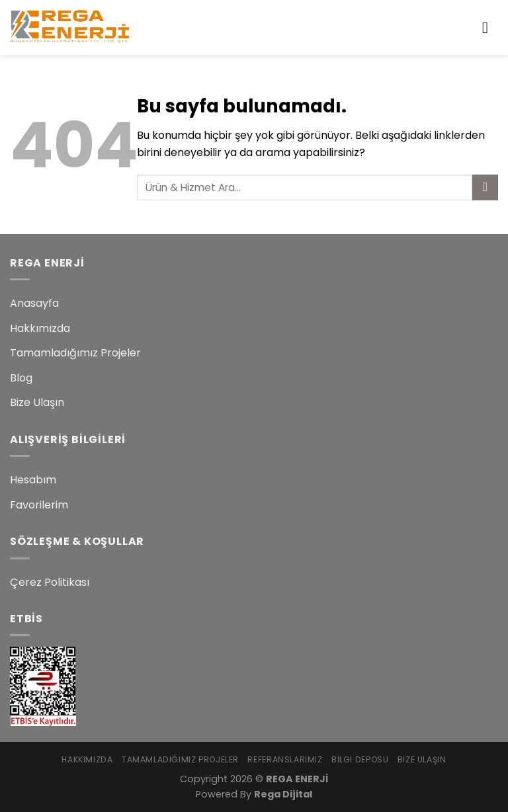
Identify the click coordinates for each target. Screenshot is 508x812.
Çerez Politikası (50, 582)
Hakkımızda (40, 328)
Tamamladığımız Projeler (75, 353)
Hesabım (33, 480)
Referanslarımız (285, 759)
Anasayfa (34, 303)
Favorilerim (39, 505)
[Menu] (490, 27)
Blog (21, 378)
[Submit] (485, 187)
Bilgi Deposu (360, 759)
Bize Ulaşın (37, 402)
